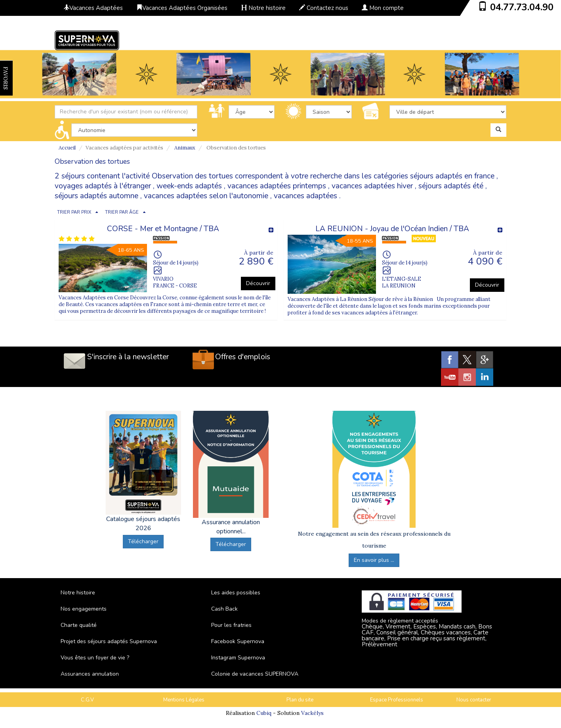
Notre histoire (263, 8)
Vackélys (312, 713)
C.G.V (87, 700)
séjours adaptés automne (96, 196)
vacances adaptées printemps (277, 186)
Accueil (67, 148)
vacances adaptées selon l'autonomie (206, 196)
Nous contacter (474, 700)
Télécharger (143, 541)
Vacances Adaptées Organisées (182, 8)
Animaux (185, 148)
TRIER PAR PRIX (74, 212)
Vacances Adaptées (93, 8)
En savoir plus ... (374, 560)
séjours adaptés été (451, 186)
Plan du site (300, 700)
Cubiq (264, 713)
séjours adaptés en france (452, 176)
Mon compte (383, 8)
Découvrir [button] (258, 283)
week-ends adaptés (189, 186)
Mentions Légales (184, 700)
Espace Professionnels (397, 700)
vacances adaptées (305, 196)
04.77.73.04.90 (522, 7)
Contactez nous (324, 8)
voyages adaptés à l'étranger (103, 186)
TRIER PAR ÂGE (122, 212)
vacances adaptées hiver (372, 186)
